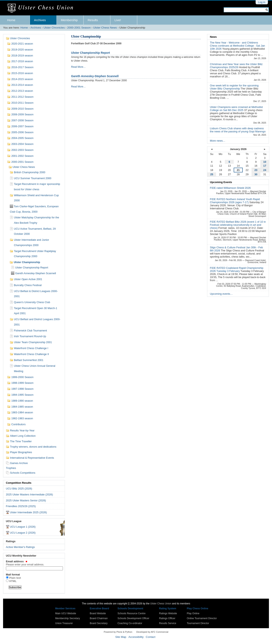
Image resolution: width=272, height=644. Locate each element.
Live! (118, 20)
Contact (151, 637)
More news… (218, 141)
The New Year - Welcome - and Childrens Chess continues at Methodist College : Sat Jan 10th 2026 (237, 46)
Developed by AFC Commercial (152, 632)
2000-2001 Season (79, 28)
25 (212, 174)
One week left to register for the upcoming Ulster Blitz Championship (234, 87)
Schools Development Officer (133, 618)
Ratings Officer (167, 618)
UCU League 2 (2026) (23, 533)
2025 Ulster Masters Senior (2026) (26, 500)
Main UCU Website (66, 613)
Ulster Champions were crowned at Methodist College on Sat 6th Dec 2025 (236, 109)
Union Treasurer (64, 623)
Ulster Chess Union (161, 604)
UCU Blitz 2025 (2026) (19, 489)
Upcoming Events (221, 182)
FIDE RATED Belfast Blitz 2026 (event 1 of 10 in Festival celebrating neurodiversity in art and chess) (238, 225)
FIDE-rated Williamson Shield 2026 (230, 188)
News (213, 37)
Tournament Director (198, 623)
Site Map (121, 637)
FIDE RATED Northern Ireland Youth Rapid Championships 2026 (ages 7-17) (235, 201)
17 (265, 166)
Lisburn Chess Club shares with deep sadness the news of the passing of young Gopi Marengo (238, 130)
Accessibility (136, 637)
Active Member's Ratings (20, 547)
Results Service (168, 623)
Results (93, 20)
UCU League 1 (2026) (23, 527)
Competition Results (19, 483)
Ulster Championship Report (91, 53)
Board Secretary (99, 623)
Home (11, 20)
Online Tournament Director (202, 618)
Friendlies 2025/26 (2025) (21, 506)
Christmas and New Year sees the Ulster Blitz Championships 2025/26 (236, 66)
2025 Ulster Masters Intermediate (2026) (29, 494)
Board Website (98, 613)
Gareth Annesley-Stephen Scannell (95, 76)
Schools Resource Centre (132, 613)
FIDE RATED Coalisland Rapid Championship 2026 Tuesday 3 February (237, 269)
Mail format (13, 575)
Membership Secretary (68, 618)
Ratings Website (168, 613)
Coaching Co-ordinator (130, 623)
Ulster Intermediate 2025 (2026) (28, 512)
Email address (34, 563)
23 (256, 170)
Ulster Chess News (105, 28)
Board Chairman (99, 618)
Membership (69, 20)
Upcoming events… (221, 294)
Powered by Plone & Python (118, 632)
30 (256, 174)
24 (265, 170)
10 (265, 162)
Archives (40, 20)
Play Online (193, 613)
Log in (262, 2)
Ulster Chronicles (54, 28)
